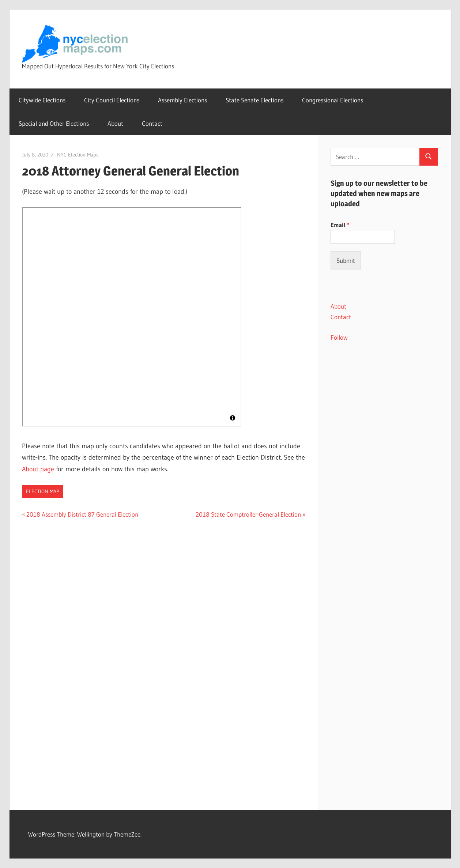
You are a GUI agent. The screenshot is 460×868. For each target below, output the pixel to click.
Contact (152, 123)
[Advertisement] (384, 474)
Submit (346, 261)
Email (340, 225)
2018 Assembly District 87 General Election (82, 514)
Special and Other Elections (54, 123)
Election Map (43, 491)
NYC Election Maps (78, 155)
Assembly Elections (182, 100)
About (115, 123)
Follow (339, 337)
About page (38, 469)
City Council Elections (112, 100)
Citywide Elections (42, 100)
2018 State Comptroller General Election (248, 514)
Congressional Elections (333, 100)
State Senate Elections (254, 100)
